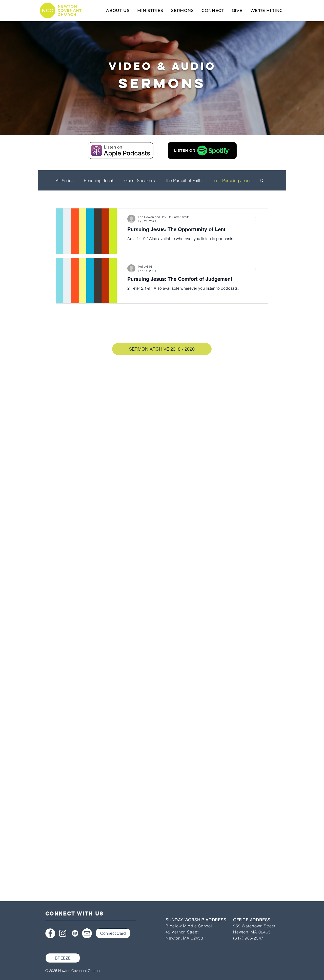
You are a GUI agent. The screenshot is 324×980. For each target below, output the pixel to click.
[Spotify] (75, 933)
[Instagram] (63, 933)
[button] (262, 181)
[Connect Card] (113, 933)
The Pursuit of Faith (183, 180)
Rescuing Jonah (99, 180)
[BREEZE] (63, 958)
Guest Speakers (140, 180)
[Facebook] (50, 933)
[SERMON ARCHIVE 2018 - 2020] (162, 349)
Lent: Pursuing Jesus (232, 180)
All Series (65, 180)
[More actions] (257, 219)
